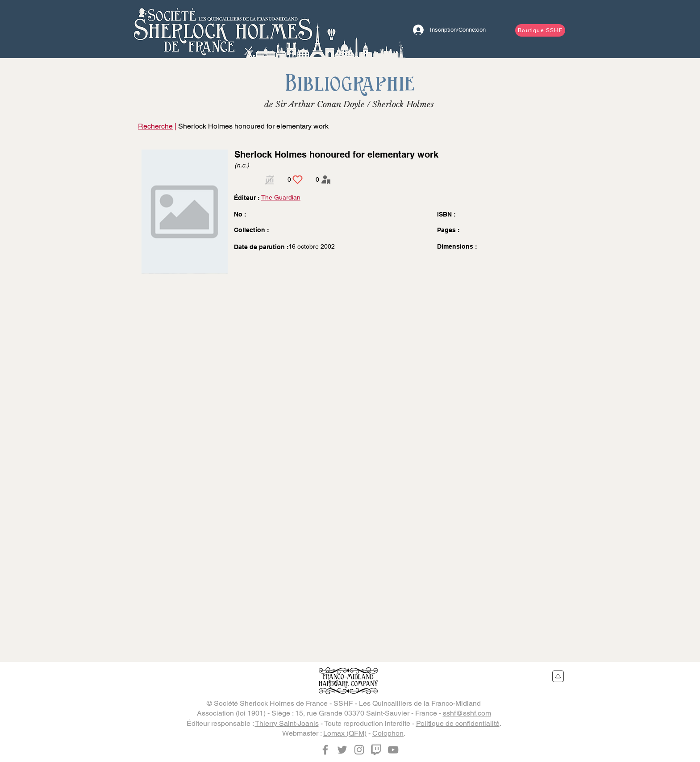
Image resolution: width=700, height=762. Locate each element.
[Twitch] (376, 750)
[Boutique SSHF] (540, 30)
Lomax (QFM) (345, 733)
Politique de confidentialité (458, 723)
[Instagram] (359, 750)
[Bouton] (223, 29)
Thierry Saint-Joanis (287, 723)
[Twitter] (342, 750)
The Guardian (281, 197)
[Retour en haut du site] (558, 676)
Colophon (388, 733)
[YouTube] (393, 750)
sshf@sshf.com (467, 713)
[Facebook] (325, 750)
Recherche (155, 126)
